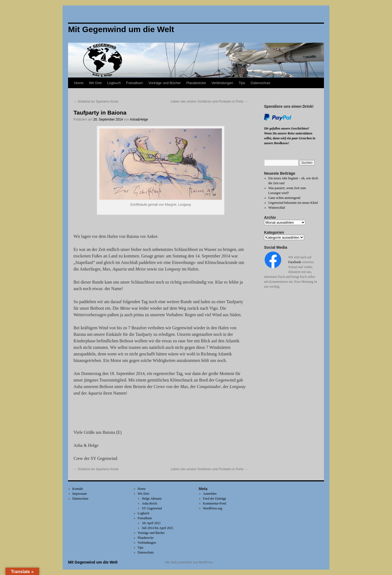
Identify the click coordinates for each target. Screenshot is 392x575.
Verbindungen (222, 83)
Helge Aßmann (152, 499)
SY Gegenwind (152, 508)
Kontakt (78, 489)
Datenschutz (261, 83)
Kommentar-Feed (215, 503)
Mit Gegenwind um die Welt (93, 562)
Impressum (80, 494)
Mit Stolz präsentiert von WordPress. (189, 562)
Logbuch (114, 83)
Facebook (295, 262)
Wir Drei (95, 83)
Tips (242, 83)
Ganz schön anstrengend (284, 198)
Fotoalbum (135, 83)
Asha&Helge (139, 119)
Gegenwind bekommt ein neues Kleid (293, 203)
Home (79, 83)
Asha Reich (149, 503)
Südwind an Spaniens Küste (96, 102)
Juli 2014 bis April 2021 (158, 528)
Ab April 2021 (151, 523)
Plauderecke (196, 83)
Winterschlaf (277, 208)
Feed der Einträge (215, 499)
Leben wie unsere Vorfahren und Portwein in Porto (209, 102)
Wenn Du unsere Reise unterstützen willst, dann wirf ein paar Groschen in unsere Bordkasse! (290, 138)
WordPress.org (213, 508)
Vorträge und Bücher (165, 83)
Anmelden (210, 494)
